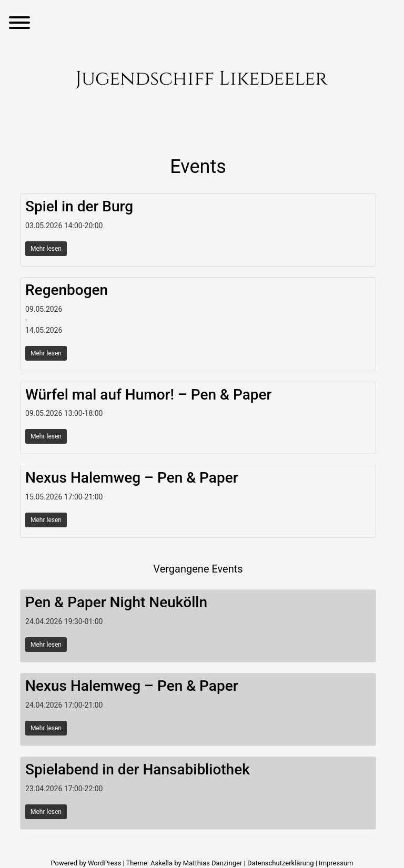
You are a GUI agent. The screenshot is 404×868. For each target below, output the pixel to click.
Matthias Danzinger (213, 863)
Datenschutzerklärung (281, 863)
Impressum (336, 863)
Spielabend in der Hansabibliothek (138, 769)
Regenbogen (67, 290)
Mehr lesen (46, 249)
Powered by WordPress (87, 863)
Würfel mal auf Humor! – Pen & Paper (148, 395)
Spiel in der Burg (79, 206)
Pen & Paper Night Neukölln (116, 602)
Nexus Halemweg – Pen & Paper (132, 478)
